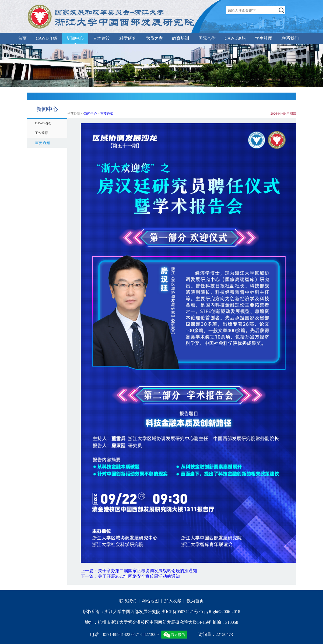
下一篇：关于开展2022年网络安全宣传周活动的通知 (130, 576)
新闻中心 (75, 38)
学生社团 (264, 38)
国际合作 (207, 38)
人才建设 (101, 38)
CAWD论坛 (236, 38)
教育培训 (181, 38)
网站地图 (150, 601)
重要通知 (107, 114)
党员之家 (154, 38)
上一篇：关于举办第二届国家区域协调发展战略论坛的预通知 (139, 571)
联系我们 (290, 38)
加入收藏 (173, 601)
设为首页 (195, 601)
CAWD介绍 (47, 38)
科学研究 (128, 38)
